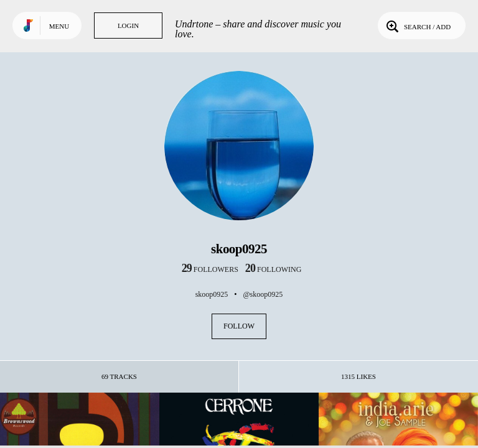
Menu (59, 26)
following (274, 269)
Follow (239, 326)
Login (128, 26)
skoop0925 (212, 294)
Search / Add (417, 26)
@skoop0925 (263, 294)
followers (210, 269)
